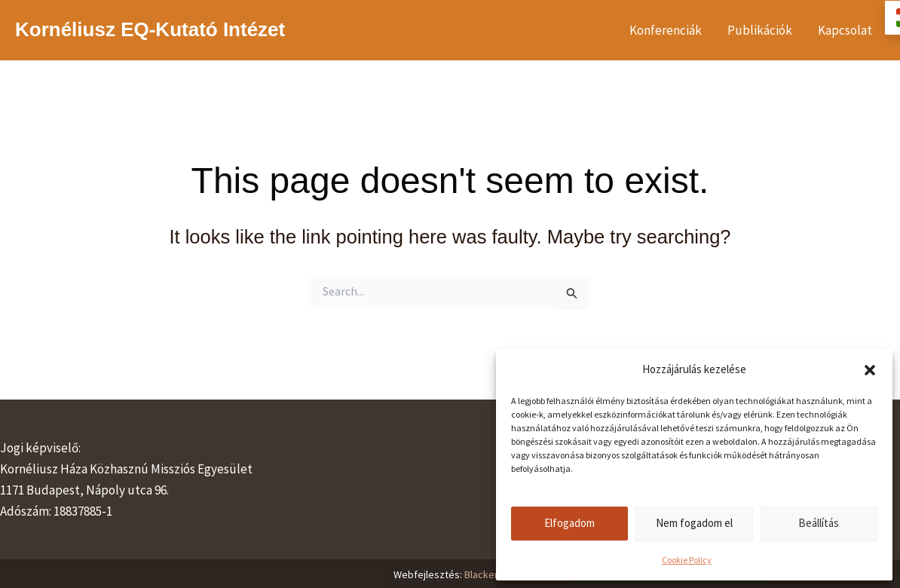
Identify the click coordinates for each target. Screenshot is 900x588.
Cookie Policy (687, 560)
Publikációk (760, 30)
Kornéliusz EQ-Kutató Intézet (150, 29)
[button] (870, 370)
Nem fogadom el (694, 523)
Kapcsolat (845, 30)
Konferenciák (666, 30)
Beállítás (819, 523)
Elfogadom (569, 523)
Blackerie (485, 574)
